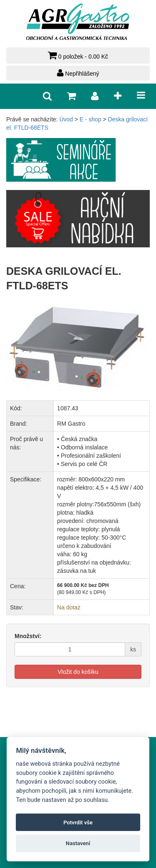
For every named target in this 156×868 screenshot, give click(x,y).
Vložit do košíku (78, 672)
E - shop (90, 119)
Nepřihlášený (78, 73)
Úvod (66, 119)
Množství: (28, 636)
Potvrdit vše (78, 822)
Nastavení (78, 843)
